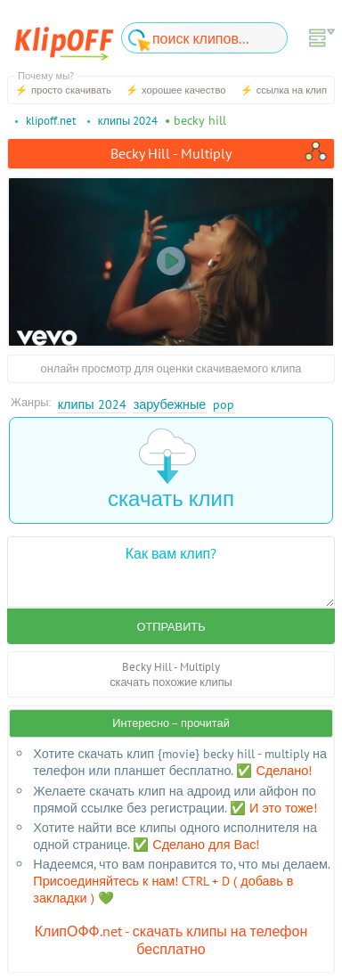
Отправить (171, 627)
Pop (224, 404)
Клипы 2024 (92, 404)
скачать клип (171, 470)
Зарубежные (170, 404)
